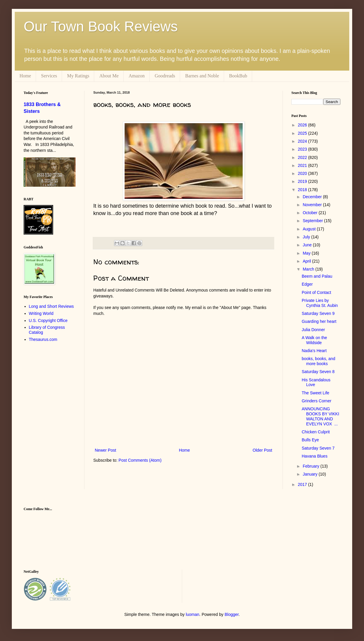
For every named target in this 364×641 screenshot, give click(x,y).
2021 (303, 165)
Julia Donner (313, 330)
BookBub (238, 76)
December (313, 197)
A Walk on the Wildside (314, 340)
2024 (303, 141)
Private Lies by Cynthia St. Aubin (320, 303)
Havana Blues (315, 456)
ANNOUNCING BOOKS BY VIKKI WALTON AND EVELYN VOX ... (320, 416)
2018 (303, 190)
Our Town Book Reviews (101, 26)
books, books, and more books (319, 361)
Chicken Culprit (316, 432)
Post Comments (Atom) (140, 460)
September (313, 221)
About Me (109, 76)
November (313, 205)
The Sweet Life (315, 393)
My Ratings (78, 76)
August (310, 229)
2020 (303, 173)
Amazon (137, 76)
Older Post (262, 450)
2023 (303, 149)
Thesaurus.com (43, 339)
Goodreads (165, 76)
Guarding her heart (319, 321)
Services (49, 76)
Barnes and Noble (202, 76)
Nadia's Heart (314, 351)
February (311, 466)
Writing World (41, 313)
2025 (303, 133)
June (308, 245)
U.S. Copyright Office (48, 320)
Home (25, 76)
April (307, 261)
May (307, 253)
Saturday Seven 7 (318, 448)
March (309, 269)
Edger (307, 284)
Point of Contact (316, 292)
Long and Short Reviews (52, 306)
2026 (303, 125)
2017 (303, 484)
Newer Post (105, 450)
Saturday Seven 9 (318, 313)
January (311, 474)
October (311, 213)
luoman (192, 614)
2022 (303, 157)
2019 (303, 181)
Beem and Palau (317, 276)
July (307, 237)
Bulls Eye (310, 440)
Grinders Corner (316, 401)
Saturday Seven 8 (318, 372)
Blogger (232, 614)
